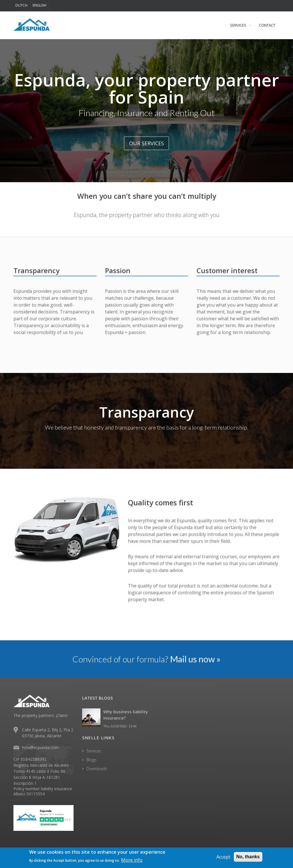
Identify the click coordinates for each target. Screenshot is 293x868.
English (39, 5)
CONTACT (267, 25)
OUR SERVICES (146, 143)
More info (132, 860)
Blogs (91, 760)
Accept (223, 857)
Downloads (97, 769)
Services (94, 751)
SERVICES (238, 25)
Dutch (21, 5)
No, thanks (248, 857)
